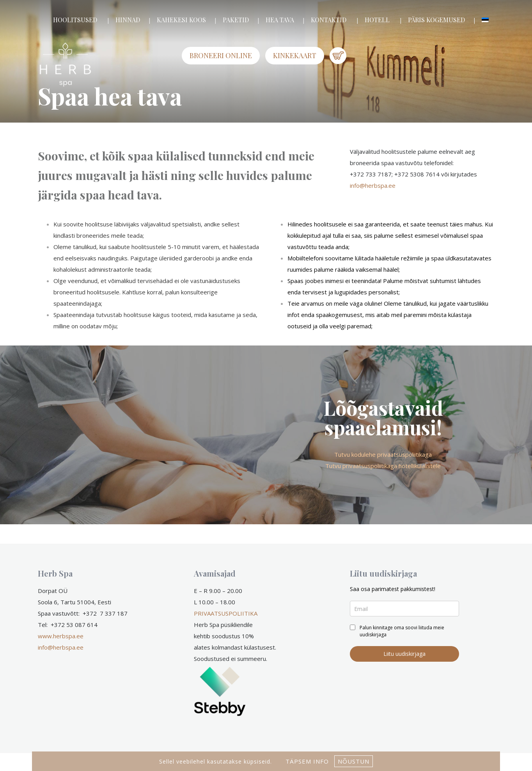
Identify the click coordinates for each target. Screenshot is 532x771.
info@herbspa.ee (373, 185)
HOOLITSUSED (75, 20)
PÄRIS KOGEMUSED (436, 20)
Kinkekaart (295, 55)
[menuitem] (485, 20)
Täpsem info (307, 761)
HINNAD (128, 20)
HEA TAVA (280, 20)
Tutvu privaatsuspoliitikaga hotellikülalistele (383, 466)
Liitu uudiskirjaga (404, 654)
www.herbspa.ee (61, 636)
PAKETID (236, 20)
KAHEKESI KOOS (181, 20)
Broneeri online (221, 55)
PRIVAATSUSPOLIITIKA (226, 613)
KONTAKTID (329, 20)
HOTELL (377, 20)
